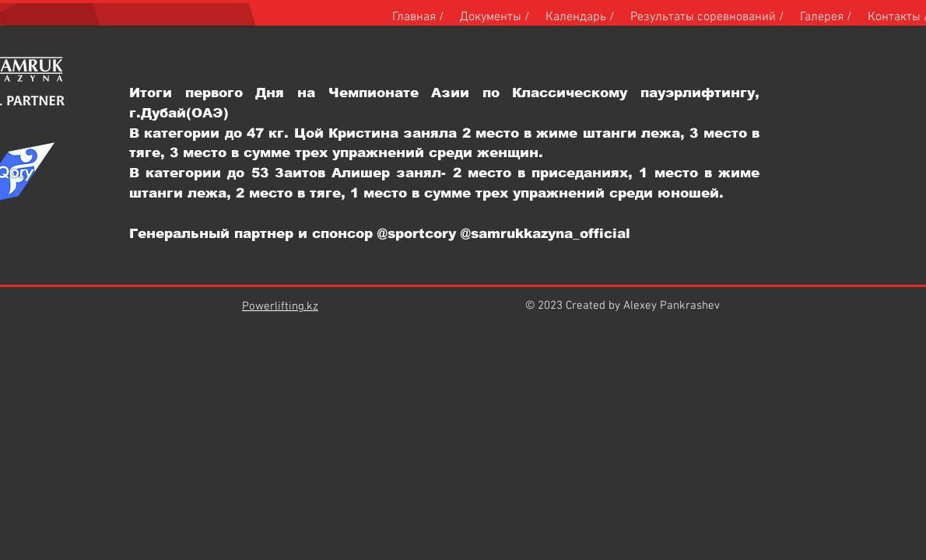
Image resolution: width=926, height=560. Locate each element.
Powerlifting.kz (280, 306)
